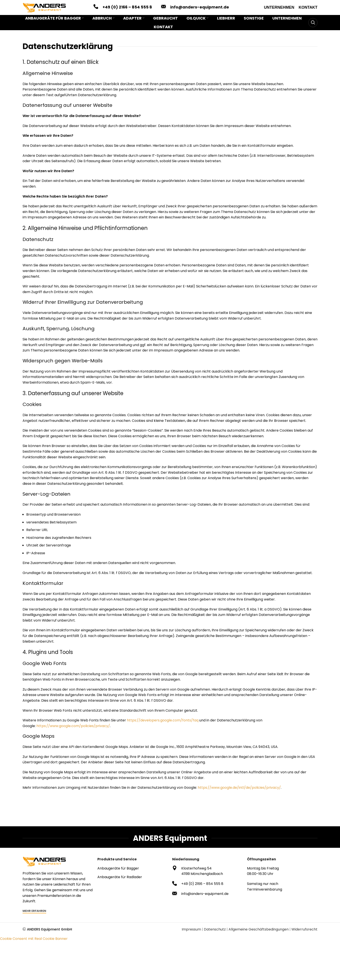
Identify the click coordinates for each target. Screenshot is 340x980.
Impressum (191, 934)
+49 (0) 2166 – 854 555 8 (127, 9)
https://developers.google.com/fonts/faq (163, 725)
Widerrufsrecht (304, 934)
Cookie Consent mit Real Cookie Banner (34, 943)
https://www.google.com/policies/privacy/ (73, 730)
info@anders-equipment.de (200, 9)
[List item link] (133, 873)
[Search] (313, 27)
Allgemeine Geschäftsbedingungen (259, 934)
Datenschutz (215, 934)
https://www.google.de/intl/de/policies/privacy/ (239, 792)
